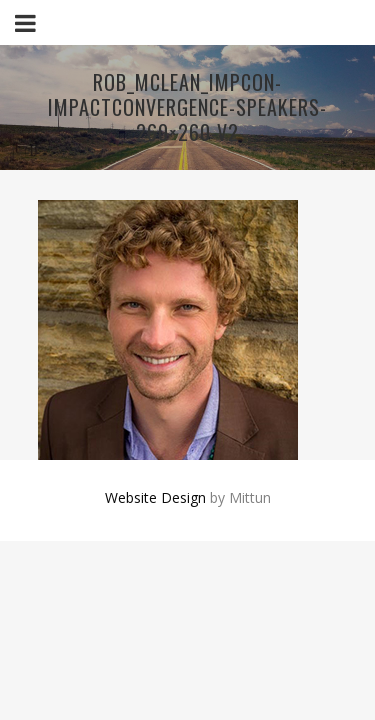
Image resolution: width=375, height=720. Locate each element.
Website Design (155, 497)
